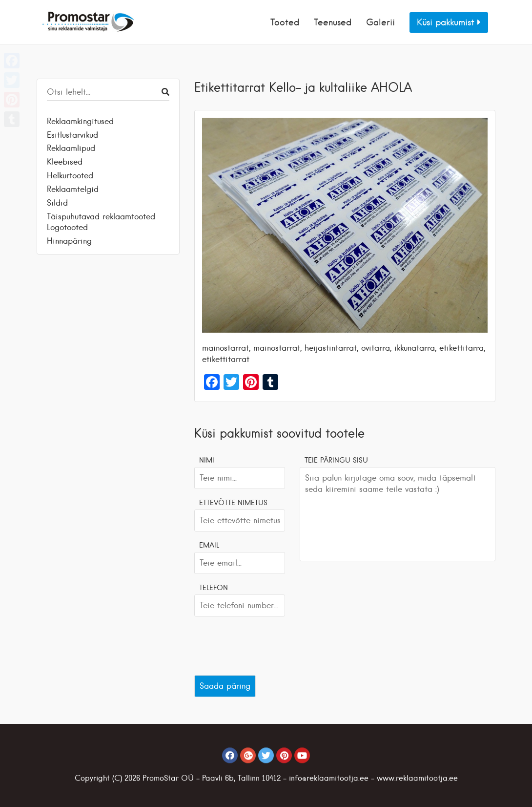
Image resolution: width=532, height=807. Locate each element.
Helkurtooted (70, 175)
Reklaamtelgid (73, 189)
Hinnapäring (69, 241)
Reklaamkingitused (80, 121)
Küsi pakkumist (449, 22)
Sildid (57, 203)
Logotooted (67, 227)
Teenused (333, 22)
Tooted (285, 22)
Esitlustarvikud (72, 135)
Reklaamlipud (71, 148)
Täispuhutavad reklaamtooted (101, 216)
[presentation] (268, 643)
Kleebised (65, 162)
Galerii (380, 22)
